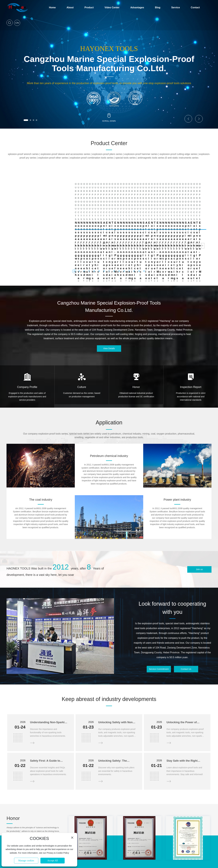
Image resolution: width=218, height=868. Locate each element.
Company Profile (27, 352)
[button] (26, 120)
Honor (136, 352)
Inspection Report (191, 352)
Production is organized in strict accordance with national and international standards (191, 361)
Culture (82, 352)
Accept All (53, 861)
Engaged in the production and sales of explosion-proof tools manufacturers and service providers (27, 361)
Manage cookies (26, 861)
